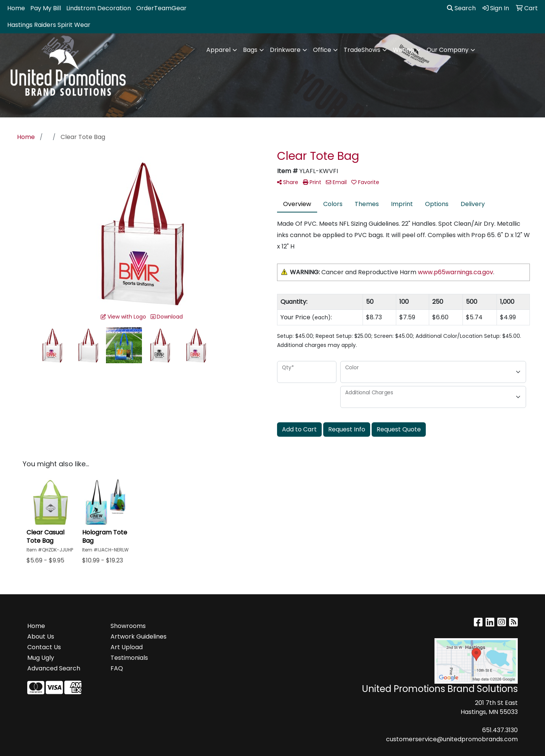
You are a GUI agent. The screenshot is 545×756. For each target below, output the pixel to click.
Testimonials (129, 658)
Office (322, 50)
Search (461, 8)
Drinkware (285, 50)
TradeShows (362, 50)
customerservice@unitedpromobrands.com (452, 739)
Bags (250, 50)
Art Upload (127, 647)
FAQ (117, 668)
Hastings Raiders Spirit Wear (49, 25)
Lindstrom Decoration (99, 8)
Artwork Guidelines (139, 637)
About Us (41, 637)
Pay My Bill (46, 8)
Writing (403, 50)
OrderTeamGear (161, 8)
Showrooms (128, 626)
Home (16, 8)
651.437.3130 (500, 730)
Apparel (218, 50)
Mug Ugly (41, 658)
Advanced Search (54, 668)
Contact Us (44, 647)
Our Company (448, 50)
